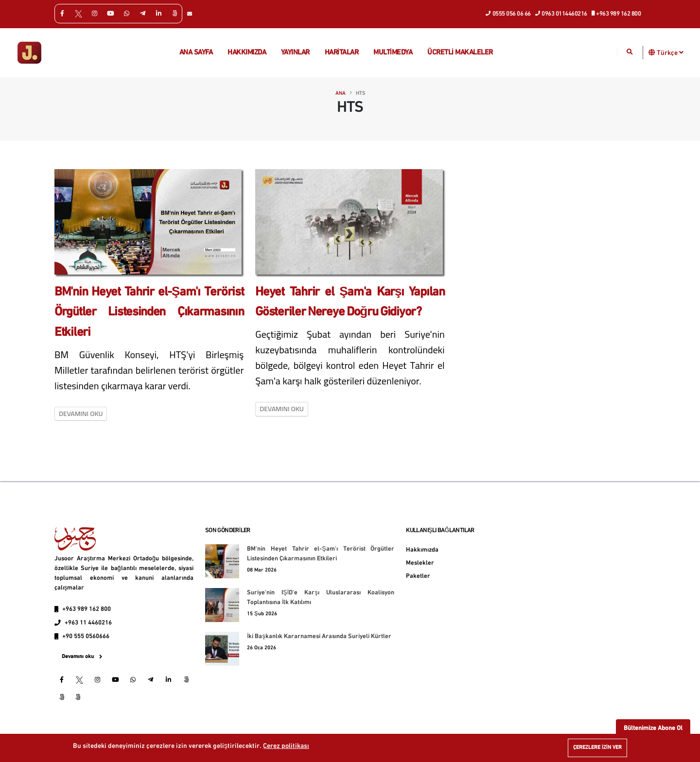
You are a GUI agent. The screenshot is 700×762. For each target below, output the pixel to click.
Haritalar (342, 53)
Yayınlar (295, 53)
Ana (341, 94)
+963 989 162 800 (617, 13)
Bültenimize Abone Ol (653, 728)
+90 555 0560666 (86, 637)
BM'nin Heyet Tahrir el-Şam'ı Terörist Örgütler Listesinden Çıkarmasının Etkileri (149, 312)
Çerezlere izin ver (597, 748)
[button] (652, 52)
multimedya (393, 53)
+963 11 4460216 (88, 623)
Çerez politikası (286, 746)
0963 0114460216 (561, 13)
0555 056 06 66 (508, 13)
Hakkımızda (247, 53)
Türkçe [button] (670, 52)
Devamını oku (81, 414)
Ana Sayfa (196, 53)
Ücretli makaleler (460, 53)
